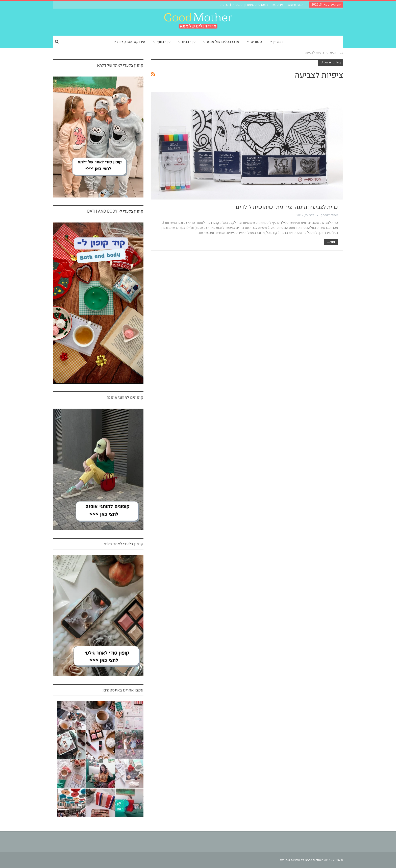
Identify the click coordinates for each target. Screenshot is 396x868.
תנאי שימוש (296, 5)
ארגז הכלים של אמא (223, 42)
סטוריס (256, 42)
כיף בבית (189, 42)
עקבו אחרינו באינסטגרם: (123, 690)
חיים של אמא (331, 95)
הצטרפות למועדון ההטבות (250, 5)
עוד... (331, 242)
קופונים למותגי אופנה (125, 398)
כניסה (225, 5)
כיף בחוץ (164, 42)
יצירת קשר (278, 5)
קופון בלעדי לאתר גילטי (124, 544)
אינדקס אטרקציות (131, 42)
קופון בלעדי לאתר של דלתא (120, 65)
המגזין (278, 42)
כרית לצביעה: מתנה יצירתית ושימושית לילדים (287, 207)
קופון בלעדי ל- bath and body (115, 211)
